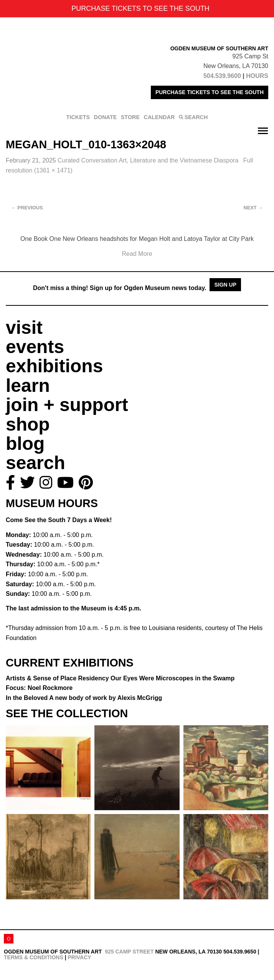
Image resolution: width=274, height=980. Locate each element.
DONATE (106, 117)
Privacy (79, 957)
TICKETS (78, 117)
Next (253, 208)
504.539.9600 (222, 76)
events (35, 347)
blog (25, 444)
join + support (67, 405)
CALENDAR (159, 117)
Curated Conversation (149, 160)
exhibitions (54, 366)
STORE (130, 117)
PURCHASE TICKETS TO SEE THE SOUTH (210, 92)
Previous (27, 208)
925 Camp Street (129, 952)
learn (28, 386)
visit (24, 327)
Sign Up (225, 285)
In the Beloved (84, 698)
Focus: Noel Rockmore (39, 688)
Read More (137, 254)
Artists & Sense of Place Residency (120, 678)
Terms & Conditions (34, 957)
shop (28, 424)
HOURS (257, 76)
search (35, 463)
